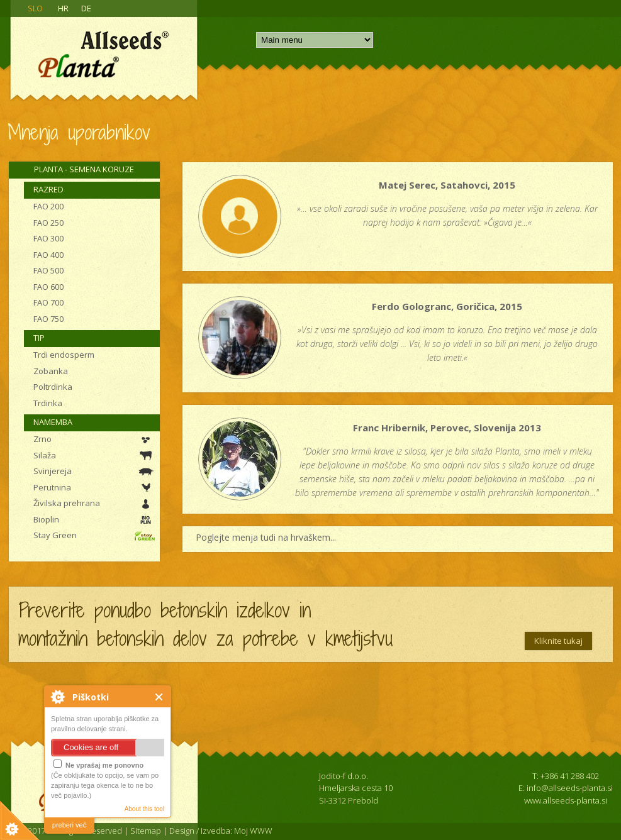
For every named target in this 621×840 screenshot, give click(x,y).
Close (159, 697)
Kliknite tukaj (558, 641)
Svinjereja (53, 471)
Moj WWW (253, 831)
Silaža (45, 455)
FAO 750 (48, 319)
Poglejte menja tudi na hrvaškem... (266, 537)
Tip (39, 338)
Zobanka (51, 371)
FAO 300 (48, 238)
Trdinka (48, 403)
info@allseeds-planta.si (570, 788)
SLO (35, 8)
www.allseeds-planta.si (566, 800)
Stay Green (55, 535)
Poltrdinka (53, 387)
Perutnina (52, 487)
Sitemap (146, 831)
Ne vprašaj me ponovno (98, 764)
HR (63, 8)
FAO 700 (48, 302)
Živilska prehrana (67, 503)
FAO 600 (48, 287)
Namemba (53, 422)
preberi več (69, 825)
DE (86, 8)
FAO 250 (48, 223)
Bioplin (46, 519)
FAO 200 (48, 206)
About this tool (144, 809)
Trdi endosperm (64, 355)
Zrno (42, 439)
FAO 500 (48, 270)
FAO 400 (48, 255)
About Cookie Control (57, 697)
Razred (48, 189)
